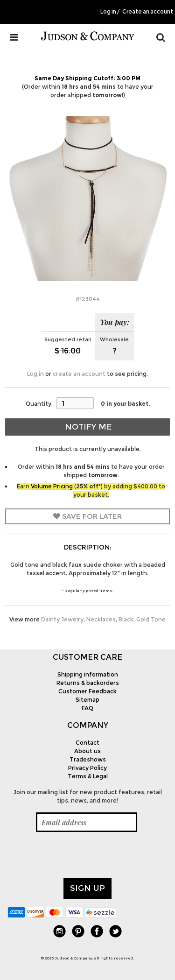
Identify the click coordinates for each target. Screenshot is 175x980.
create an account (79, 374)
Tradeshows (88, 759)
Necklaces (101, 619)
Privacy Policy (87, 768)
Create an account (148, 12)
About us (87, 751)
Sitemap (87, 700)
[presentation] (78, 855)
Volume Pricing (52, 486)
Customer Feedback (87, 691)
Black (126, 619)
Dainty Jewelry (62, 619)
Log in (108, 12)
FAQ (87, 708)
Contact (87, 743)
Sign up (87, 888)
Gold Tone (151, 619)
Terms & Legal (88, 776)
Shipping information (88, 674)
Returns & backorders (88, 683)
